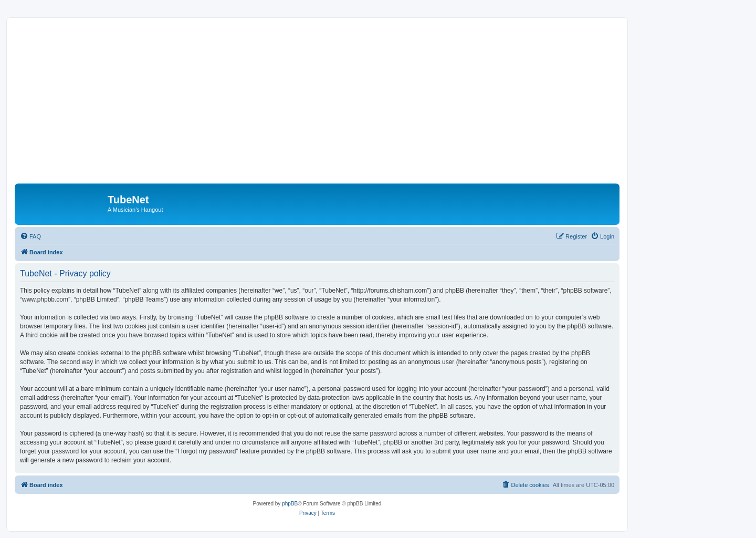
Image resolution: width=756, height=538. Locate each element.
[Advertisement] (317, 105)
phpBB (290, 504)
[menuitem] (30, 236)
